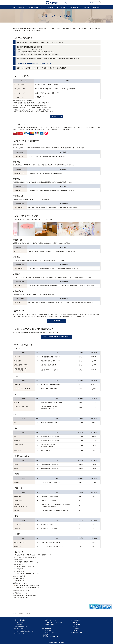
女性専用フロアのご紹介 (20, 627)
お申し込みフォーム (19, 633)
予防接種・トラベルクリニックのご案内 (53, 622)
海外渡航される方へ (49, 624)
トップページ (16, 613)
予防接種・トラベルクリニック (36, 7)
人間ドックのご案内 (19, 622)
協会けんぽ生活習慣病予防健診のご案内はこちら (57, 337)
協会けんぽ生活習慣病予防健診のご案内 (24, 631)
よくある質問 (75, 628)
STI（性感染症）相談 (49, 633)
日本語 (91, 3)
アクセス (74, 626)
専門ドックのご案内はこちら (56, 321)
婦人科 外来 (47, 631)
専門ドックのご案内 (19, 629)
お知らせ (74, 631)
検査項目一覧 (18, 624)
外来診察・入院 (61, 7)
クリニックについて (75, 7)
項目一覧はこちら (57, 117)
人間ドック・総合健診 (18, 7)
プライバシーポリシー (78, 633)
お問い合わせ (97, 7)
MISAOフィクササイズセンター (51, 637)
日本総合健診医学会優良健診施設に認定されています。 (34, 63)
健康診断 (50, 7)
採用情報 (86, 7)
